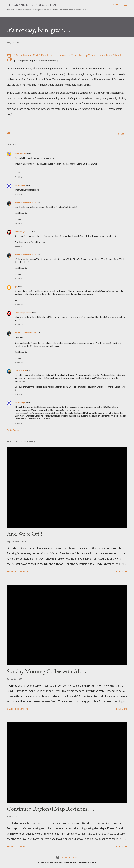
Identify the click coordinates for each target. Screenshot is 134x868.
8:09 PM (19, 246)
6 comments (21, 571)
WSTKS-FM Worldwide (25, 202)
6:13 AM (19, 324)
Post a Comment (14, 430)
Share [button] (121, 134)
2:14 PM (19, 177)
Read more (122, 571)
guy (16, 286)
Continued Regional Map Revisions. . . (51, 809)
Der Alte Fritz (21, 370)
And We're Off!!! (25, 534)
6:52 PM (19, 194)
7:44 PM (19, 223)
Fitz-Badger (20, 185)
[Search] (114, 5)
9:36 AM (19, 362)
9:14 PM (19, 278)
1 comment (21, 846)
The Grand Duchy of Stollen (31, 5)
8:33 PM (19, 423)
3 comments (21, 709)
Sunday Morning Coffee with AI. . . (47, 671)
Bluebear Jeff (21, 153)
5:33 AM (19, 304)
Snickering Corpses (23, 231)
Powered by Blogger (67, 857)
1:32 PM (19, 394)
